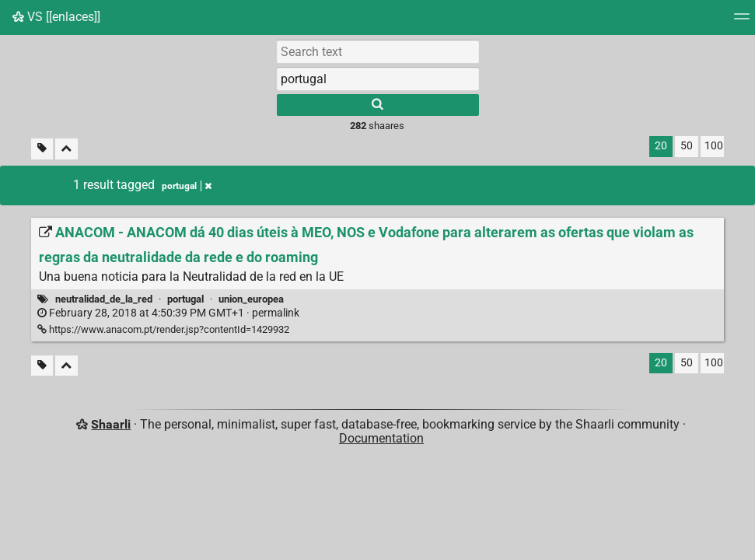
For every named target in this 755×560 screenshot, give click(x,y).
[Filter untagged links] (42, 149)
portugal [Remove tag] (187, 186)
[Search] (378, 105)
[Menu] (742, 21)
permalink (168, 313)
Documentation (381, 438)
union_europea (251, 299)
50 (687, 146)
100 (714, 146)
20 (661, 146)
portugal (185, 299)
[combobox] (378, 79)
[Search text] (378, 51)
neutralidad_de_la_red (104, 299)
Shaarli (111, 424)
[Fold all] (66, 149)
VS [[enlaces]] (56, 17)
